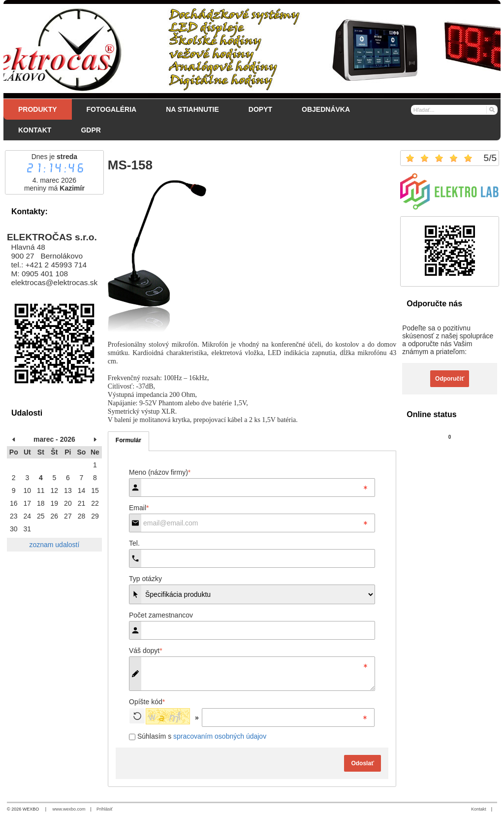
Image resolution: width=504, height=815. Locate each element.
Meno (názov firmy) (160, 472)
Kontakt (479, 809)
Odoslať (362, 763)
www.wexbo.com (69, 809)
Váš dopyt (146, 651)
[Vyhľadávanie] (455, 110)
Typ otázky (145, 579)
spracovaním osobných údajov (220, 736)
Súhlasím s (198, 736)
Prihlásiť (105, 809)
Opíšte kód (147, 702)
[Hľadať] (491, 109)
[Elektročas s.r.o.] (252, 49)
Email (139, 508)
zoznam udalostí (54, 545)
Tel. (134, 543)
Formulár (128, 440)
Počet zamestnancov (161, 615)
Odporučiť (450, 379)
